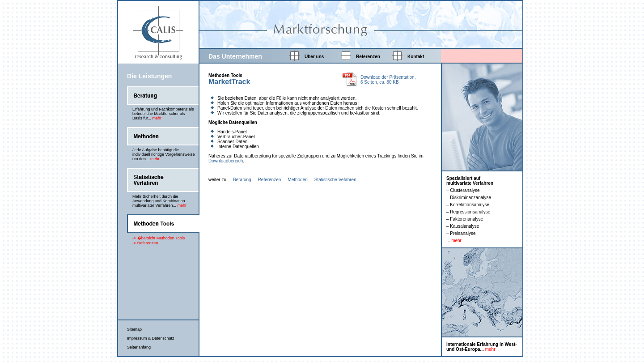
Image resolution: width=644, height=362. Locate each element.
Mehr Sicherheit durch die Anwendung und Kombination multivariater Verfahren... (159, 201)
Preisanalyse (463, 233)
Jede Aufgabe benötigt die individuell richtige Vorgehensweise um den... (164, 154)
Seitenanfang (139, 347)
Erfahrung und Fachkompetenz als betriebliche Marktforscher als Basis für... (163, 114)
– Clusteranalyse (463, 190)
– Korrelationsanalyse (468, 205)
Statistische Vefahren (335, 180)
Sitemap (134, 329)
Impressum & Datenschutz (151, 338)
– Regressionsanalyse (468, 212)
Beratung (242, 180)
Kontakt (416, 57)
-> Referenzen (145, 243)
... (454, 241)
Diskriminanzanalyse (470, 198)
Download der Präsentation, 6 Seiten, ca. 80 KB (388, 80)
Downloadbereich (226, 161)
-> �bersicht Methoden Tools (159, 238)
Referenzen (368, 57)
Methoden (297, 180)
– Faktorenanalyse (465, 219)
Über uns (314, 57)
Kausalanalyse (464, 226)
